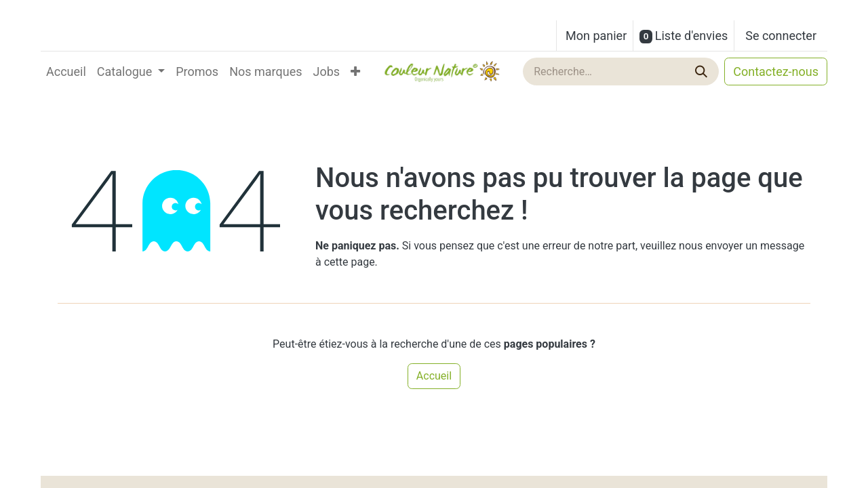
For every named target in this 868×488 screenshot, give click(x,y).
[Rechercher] (703, 72)
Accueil (434, 376)
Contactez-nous (776, 72)
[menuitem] (66, 72)
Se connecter (781, 36)
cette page (350, 262)
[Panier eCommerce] (595, 36)
